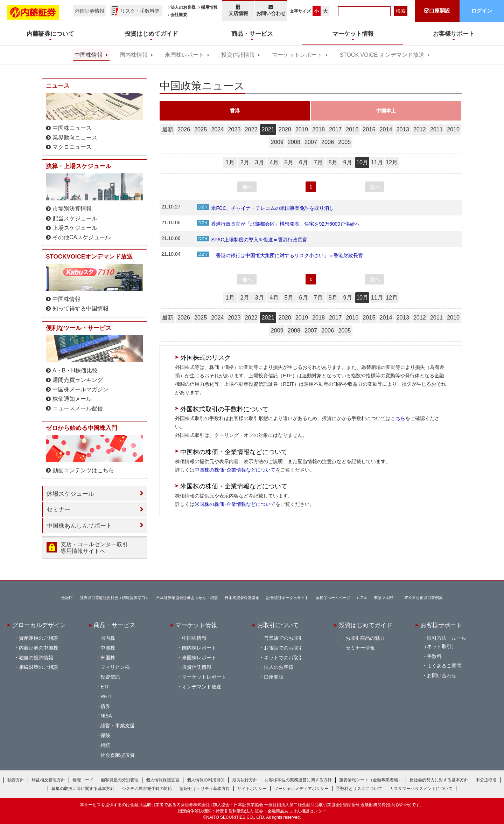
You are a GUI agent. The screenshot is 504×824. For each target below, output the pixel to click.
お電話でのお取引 (283, 648)
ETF (105, 687)
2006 (328, 142)
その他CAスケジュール (82, 237)
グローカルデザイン (39, 625)
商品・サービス (115, 625)
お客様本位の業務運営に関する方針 (298, 780)
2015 (369, 129)
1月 (230, 162)
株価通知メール (72, 399)
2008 (294, 142)
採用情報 (209, 7)
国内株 (108, 638)
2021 (268, 129)
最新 (168, 129)
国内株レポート (199, 648)
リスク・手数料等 (140, 11)
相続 (105, 745)
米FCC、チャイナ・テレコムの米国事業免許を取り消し (265, 208)
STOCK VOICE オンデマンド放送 (382, 55)
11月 (377, 162)
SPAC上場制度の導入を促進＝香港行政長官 (252, 240)
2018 (318, 129)
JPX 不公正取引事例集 (423, 598)
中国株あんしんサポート (79, 526)
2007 (311, 142)
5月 (289, 162)
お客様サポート (441, 625)
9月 (347, 162)
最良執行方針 (245, 780)
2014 (386, 129)
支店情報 (238, 10)
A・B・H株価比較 (75, 370)
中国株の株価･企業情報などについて (235, 470)
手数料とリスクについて (359, 789)
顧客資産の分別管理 (120, 780)
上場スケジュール (75, 228)
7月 (318, 162)
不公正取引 (486, 780)
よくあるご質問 (444, 666)
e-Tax (362, 598)
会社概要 (179, 15)
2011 (436, 129)
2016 (352, 129)
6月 (303, 162)
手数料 (434, 656)
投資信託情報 (238, 55)
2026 (184, 129)
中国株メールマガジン (80, 389)
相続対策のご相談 (38, 667)
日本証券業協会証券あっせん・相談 (187, 598)
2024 (217, 129)
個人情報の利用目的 (206, 780)
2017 (335, 129)
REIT (106, 696)
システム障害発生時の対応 (147, 789)
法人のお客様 (183, 7)
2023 (234, 129)
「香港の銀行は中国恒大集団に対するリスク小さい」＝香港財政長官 (280, 255)
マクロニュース (72, 147)
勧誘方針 (16, 780)
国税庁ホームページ (333, 598)
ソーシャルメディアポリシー (301, 789)
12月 (392, 162)
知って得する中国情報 (80, 308)
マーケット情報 (196, 625)
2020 (285, 129)
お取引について (278, 625)
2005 (344, 142)
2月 (244, 162)
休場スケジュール (70, 494)
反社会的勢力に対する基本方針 (439, 780)
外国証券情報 (90, 11)
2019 (302, 129)
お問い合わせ (271, 10)
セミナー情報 (360, 648)
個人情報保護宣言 (163, 780)
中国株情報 (89, 55)
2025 (201, 129)
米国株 (108, 658)
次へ (375, 187)
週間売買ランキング (78, 380)
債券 (105, 706)
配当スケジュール (75, 218)
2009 (277, 142)
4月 (274, 162)
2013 (403, 129)
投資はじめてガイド (366, 625)
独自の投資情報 (36, 658)
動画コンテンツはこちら (83, 470)
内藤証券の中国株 (38, 648)
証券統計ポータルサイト (288, 598)
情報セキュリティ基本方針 (205, 789)
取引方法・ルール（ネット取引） (444, 642)
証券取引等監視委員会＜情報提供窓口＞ (114, 598)
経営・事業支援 (118, 726)
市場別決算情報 (72, 209)
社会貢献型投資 (118, 755)
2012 (420, 129)
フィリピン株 (115, 667)
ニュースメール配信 (78, 408)
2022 (251, 129)
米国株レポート (184, 55)
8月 (333, 162)
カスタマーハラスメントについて (421, 789)
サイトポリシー (252, 789)
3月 (259, 162)
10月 (362, 162)
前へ (247, 187)
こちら (398, 418)
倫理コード (83, 780)
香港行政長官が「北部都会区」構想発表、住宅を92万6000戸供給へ (278, 224)
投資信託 (110, 677)
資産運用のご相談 (38, 638)
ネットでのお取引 (283, 658)
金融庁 (67, 598)
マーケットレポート (297, 55)
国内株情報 (134, 55)
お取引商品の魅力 (365, 638)
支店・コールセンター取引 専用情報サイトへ (94, 548)
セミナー (58, 509)
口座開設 (274, 677)
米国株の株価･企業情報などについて (235, 504)
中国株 (108, 648)
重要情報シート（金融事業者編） (371, 780)
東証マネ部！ (385, 598)
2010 (453, 129)
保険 (105, 735)
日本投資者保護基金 (242, 598)
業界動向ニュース (75, 138)
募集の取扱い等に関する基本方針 (83, 789)
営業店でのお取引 (283, 638)
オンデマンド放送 (202, 687)
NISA (106, 716)
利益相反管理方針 (48, 780)
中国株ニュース (72, 128)
